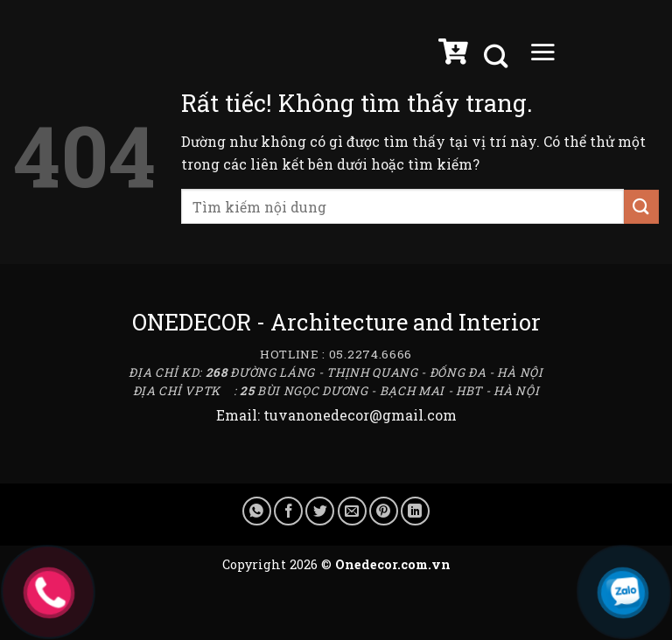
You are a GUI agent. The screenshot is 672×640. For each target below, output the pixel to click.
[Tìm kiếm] (498, 56)
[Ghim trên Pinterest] (384, 511)
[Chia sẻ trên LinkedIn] (415, 511)
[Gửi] (641, 207)
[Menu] (542, 56)
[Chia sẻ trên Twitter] (320, 511)
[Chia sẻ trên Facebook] (288, 511)
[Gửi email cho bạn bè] (352, 511)
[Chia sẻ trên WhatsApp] (257, 511)
